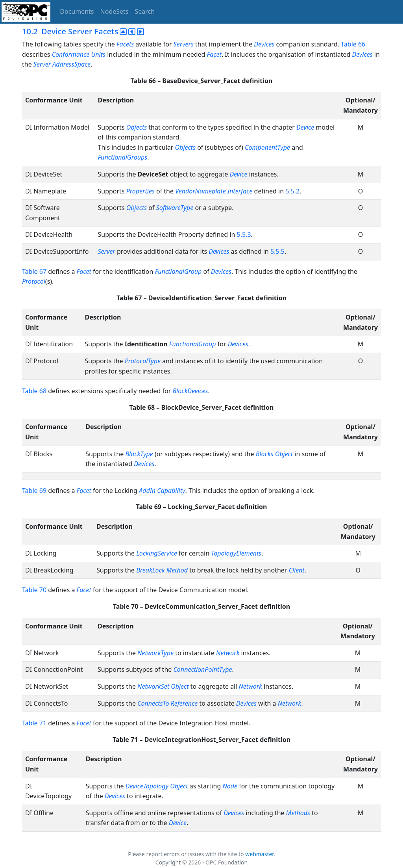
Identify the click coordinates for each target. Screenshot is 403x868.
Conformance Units (79, 54)
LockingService (157, 553)
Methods (298, 813)
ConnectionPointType (202, 669)
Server (106, 251)
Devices (264, 44)
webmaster (259, 854)
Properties (140, 191)
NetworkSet (153, 686)
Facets (125, 44)
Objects (137, 127)
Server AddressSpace (62, 64)
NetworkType (155, 653)
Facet (214, 54)
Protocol (34, 281)
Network (228, 653)
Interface (240, 191)
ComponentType (267, 147)
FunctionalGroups (122, 157)
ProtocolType (143, 361)
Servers (184, 44)
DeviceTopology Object (157, 786)
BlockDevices (190, 391)
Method (177, 570)
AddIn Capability (162, 491)
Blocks (265, 454)
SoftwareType (175, 208)
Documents (77, 11)
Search (145, 11)
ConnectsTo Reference (167, 703)
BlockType (139, 454)
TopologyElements (236, 553)
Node (230, 786)
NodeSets (115, 11)
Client (297, 570)
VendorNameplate (201, 191)
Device (305, 127)
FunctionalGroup (178, 271)
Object (284, 454)
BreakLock (150, 570)
